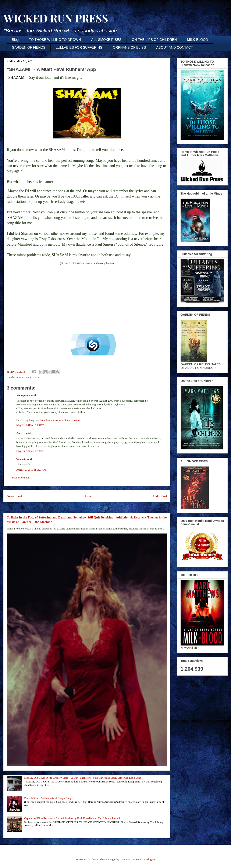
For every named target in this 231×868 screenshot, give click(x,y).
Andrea (21, 433)
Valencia (21, 459)
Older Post (160, 496)
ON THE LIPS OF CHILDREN (154, 40)
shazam (37, 377)
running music (24, 377)
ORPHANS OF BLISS (129, 48)
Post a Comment (21, 478)
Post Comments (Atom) (95, 507)
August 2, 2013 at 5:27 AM (31, 470)
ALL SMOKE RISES (106, 40)
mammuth (126, 859)
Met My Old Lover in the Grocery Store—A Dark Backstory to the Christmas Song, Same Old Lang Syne (83, 778)
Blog (15, 40)
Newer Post (14, 496)
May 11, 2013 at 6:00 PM (30, 425)
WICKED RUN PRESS (56, 18)
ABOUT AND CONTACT (175, 48)
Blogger (151, 859)
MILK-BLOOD (198, 40)
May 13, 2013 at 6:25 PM (30, 451)
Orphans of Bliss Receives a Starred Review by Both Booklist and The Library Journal (72, 818)
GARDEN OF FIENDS (29, 48)
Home (88, 496)
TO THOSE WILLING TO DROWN (55, 40)
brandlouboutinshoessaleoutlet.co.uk (60, 420)
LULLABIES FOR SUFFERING (79, 48)
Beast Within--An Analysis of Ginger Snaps (48, 798)
